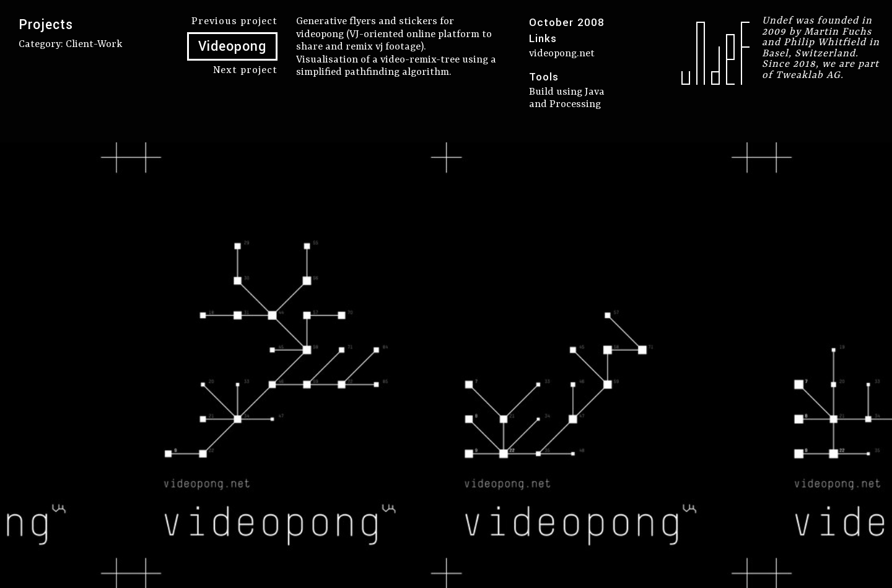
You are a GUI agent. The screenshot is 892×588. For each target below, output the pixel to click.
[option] (446, 365)
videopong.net (562, 54)
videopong (320, 34)
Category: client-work (71, 44)
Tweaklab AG (808, 75)
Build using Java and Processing (567, 98)
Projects (46, 25)
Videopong (232, 46)
